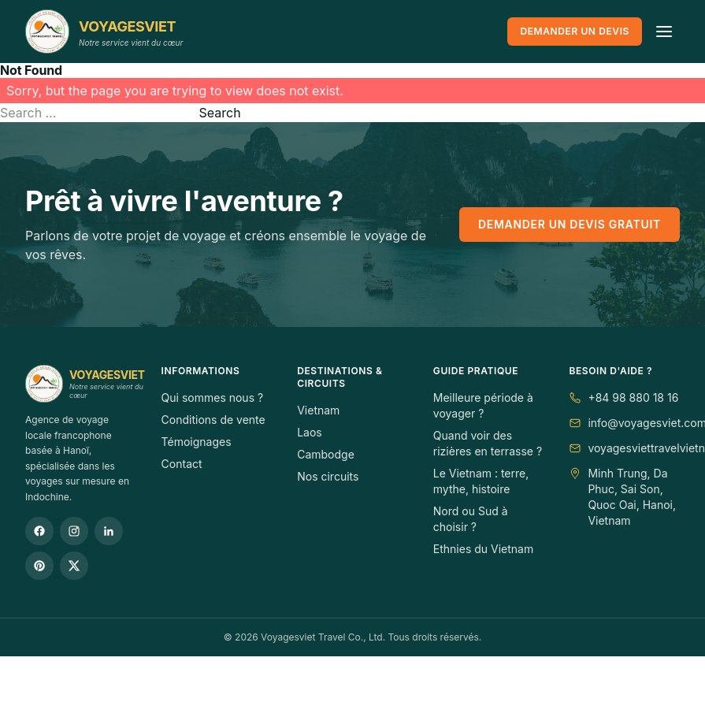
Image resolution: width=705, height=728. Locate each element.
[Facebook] (39, 531)
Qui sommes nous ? (213, 397)
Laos (310, 432)
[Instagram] (74, 531)
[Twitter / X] (74, 566)
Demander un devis (575, 31)
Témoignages (197, 442)
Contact (182, 464)
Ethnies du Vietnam (483, 549)
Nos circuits (328, 476)
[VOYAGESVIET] (104, 32)
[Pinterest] (39, 566)
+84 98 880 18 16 (633, 397)
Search (220, 113)
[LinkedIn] (109, 531)
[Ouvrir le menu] (664, 32)
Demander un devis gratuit (570, 224)
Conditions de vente (213, 420)
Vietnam (318, 410)
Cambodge (326, 454)
